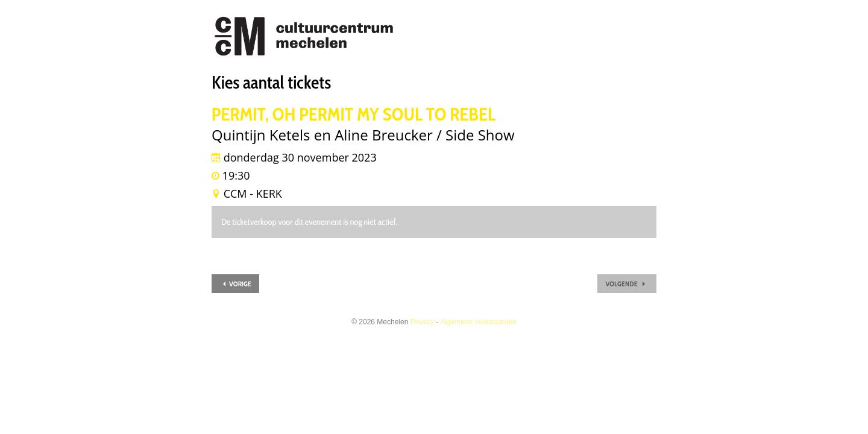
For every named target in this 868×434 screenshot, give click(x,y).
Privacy (422, 322)
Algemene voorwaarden (478, 322)
